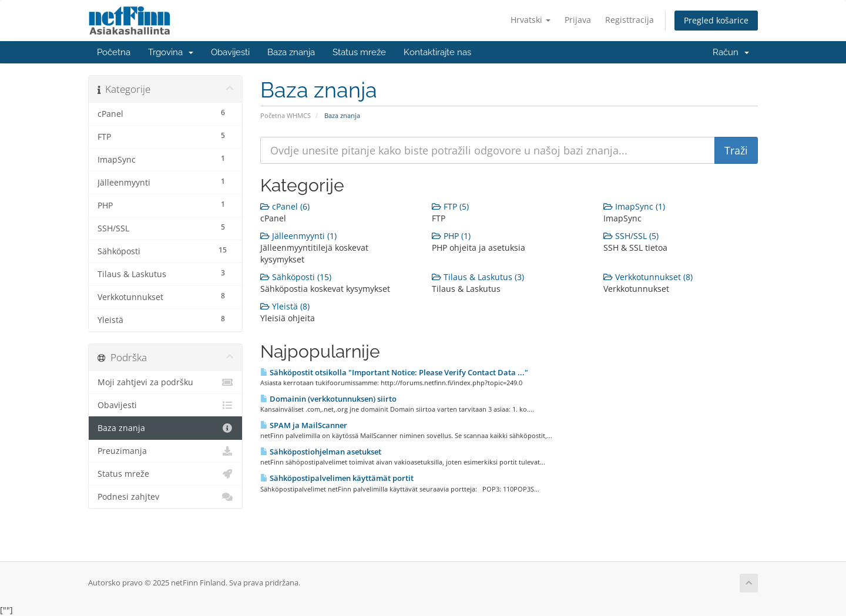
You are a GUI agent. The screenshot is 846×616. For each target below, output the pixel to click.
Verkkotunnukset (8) (648, 277)
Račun (731, 52)
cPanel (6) (285, 206)
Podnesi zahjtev (165, 497)
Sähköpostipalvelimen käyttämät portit (337, 478)
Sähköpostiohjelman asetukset (321, 452)
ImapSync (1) (634, 206)
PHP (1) (451, 236)
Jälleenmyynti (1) (298, 236)
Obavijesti (230, 52)
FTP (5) (450, 206)
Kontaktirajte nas (437, 52)
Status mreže (359, 52)
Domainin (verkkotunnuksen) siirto (328, 399)
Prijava (578, 20)
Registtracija (630, 20)
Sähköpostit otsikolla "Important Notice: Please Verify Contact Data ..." (394, 372)
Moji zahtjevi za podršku (165, 382)
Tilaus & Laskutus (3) (478, 277)
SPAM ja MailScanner (304, 425)
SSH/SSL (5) (631, 236)
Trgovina (171, 52)
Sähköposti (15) (296, 277)
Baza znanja (291, 52)
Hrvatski (531, 20)
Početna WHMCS (286, 115)
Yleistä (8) (285, 306)
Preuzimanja (165, 451)
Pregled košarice (716, 20)
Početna (114, 52)
